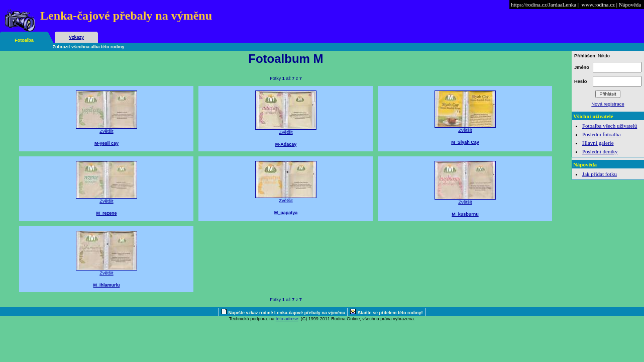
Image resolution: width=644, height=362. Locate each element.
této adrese (287, 319)
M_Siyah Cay (465, 142)
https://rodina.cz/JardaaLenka (544, 5)
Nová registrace (608, 104)
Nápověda (630, 5)
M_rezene (106, 213)
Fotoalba (24, 40)
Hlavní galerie (598, 143)
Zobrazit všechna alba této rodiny (89, 47)
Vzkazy (76, 37)
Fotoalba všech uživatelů (610, 126)
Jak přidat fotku (600, 174)
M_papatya (286, 213)
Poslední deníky (600, 151)
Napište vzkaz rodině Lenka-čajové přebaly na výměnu (288, 313)
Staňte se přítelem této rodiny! (390, 313)
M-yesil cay (106, 143)
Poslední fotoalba (602, 134)
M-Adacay (286, 144)
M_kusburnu (465, 214)
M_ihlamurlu (106, 285)
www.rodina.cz (598, 5)
